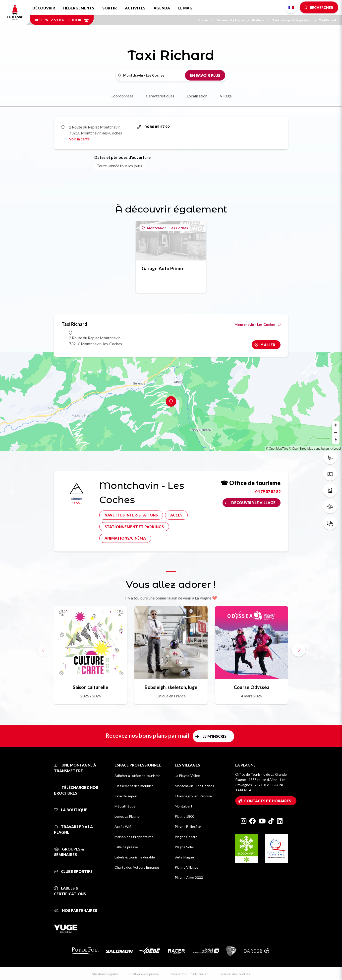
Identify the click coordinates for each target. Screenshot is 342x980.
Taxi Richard (327, 20)
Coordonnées (122, 96)
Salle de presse (126, 847)
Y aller (268, 345)
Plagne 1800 (184, 816)
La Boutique (71, 810)
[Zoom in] (336, 425)
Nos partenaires (76, 910)
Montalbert (184, 806)
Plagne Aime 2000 (189, 877)
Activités (135, 8)
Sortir (110, 8)
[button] (298, 650)
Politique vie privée (144, 974)
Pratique (261, 20)
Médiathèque (125, 806)
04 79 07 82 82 (268, 491)
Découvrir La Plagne (233, 20)
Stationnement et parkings (134, 527)
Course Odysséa (252, 687)
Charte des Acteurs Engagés (137, 867)
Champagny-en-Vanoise (193, 796)
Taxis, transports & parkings (294, 20)
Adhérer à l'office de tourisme (137, 776)
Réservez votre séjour (62, 20)
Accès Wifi (123, 827)
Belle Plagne (184, 857)
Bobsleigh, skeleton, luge (171, 687)
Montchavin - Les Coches (165, 228)
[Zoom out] (336, 432)
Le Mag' (186, 8)
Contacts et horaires (268, 801)
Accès (176, 515)
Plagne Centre (186, 837)
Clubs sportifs (73, 871)
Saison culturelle (90, 687)
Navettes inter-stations (131, 515)
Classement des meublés (134, 786)
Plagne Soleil (185, 847)
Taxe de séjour (126, 796)
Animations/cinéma (125, 538)
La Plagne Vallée (187, 776)
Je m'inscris (215, 736)
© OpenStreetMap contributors (309, 449)
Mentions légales (105, 974)
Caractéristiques (160, 96)
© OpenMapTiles (277, 449)
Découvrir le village (253, 503)
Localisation (197, 96)
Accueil (206, 20)
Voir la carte (79, 139)
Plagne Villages (187, 867)
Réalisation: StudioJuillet (189, 974)
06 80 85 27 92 (153, 127)
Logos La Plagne (127, 816)
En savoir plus (205, 75)
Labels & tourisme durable (135, 857)
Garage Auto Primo (162, 268)
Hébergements (79, 8)
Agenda (162, 8)
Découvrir (44, 8)
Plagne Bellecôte (188, 827)
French (291, 7)
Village (226, 96)
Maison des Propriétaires (134, 837)
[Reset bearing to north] (336, 440)
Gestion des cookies (234, 974)
